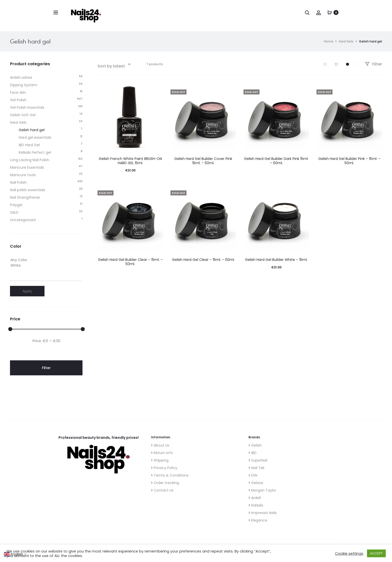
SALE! (14, 212)
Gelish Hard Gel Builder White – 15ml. (276, 260)
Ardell (255, 498)
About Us (160, 445)
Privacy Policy (164, 468)
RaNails (256, 505)
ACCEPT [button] (376, 553)
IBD (252, 453)
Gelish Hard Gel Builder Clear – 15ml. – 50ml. (130, 262)
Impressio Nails (263, 513)
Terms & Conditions (170, 475)
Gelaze (256, 483)
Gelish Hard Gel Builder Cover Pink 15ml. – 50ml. (203, 161)
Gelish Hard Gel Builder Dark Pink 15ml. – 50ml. (276, 161)
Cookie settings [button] (349, 554)
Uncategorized (23, 220)
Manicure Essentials (27, 167)
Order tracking (165, 483)
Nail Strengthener (25, 197)
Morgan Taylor (262, 490)
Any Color (46, 260)
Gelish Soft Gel (23, 115)
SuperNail (258, 460)
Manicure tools (23, 175)
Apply (27, 291)
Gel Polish (18, 100)
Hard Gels (346, 41)
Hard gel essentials (35, 137)
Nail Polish (18, 182)
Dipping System (24, 85)
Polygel (16, 205)
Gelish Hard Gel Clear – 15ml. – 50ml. (203, 260)
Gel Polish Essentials (27, 107)
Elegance (258, 520)
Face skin (18, 92)
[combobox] (114, 64)
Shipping (160, 460)
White (46, 266)
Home (329, 41)
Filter (373, 64)
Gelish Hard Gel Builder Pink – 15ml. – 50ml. (349, 161)
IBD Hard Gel (29, 145)
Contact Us (162, 490)
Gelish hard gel (32, 130)
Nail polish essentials (28, 190)
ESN (253, 475)
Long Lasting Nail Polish (30, 160)
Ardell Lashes (21, 77)
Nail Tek (256, 468)
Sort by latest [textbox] (111, 66)
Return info (162, 453)
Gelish (255, 445)
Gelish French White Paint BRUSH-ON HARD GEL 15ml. (130, 161)
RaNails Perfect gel (35, 152)
